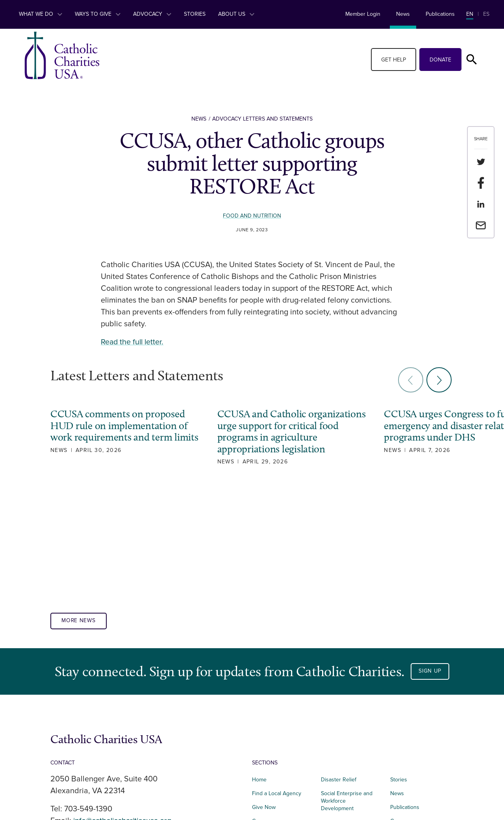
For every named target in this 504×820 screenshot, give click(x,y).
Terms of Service (410, 713)
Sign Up (430, 549)
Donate (440, 60)
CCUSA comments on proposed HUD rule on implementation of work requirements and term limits (119, 431)
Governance (405, 699)
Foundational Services (348, 713)
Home (259, 657)
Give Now (264, 685)
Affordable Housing (276, 713)
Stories (195, 14)
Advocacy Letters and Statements (262, 119)
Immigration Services (346, 700)
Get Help (394, 60)
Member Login (363, 14)
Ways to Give (98, 14)
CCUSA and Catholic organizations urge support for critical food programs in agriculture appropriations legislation (274, 437)
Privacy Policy (407, 726)
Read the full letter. (133, 342)
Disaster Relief (339, 657)
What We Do (41, 14)
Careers (262, 699)
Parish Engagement (345, 727)
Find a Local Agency (277, 671)
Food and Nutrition (252, 216)
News (403, 14)
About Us (236, 14)
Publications (440, 14)
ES (486, 14)
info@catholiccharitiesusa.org (124, 699)
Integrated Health (273, 740)
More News (79, 499)
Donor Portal (406, 740)
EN (470, 14)
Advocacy (152, 14)
